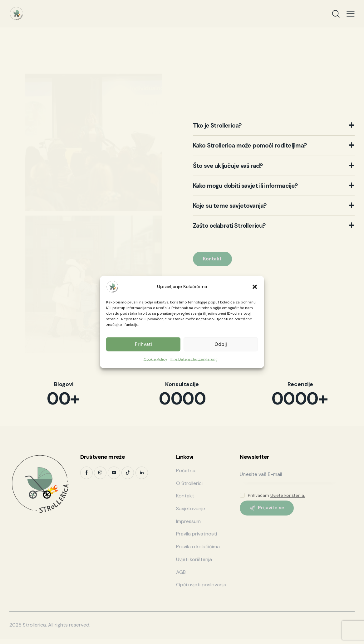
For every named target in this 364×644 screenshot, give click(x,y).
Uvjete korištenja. (288, 495)
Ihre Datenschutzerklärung (194, 359)
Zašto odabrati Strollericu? (236, 229)
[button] (255, 287)
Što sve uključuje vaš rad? (234, 164)
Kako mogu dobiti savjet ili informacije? (256, 186)
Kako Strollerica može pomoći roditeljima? (262, 143)
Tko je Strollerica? (222, 122)
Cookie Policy (155, 359)
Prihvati (143, 344)
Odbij (221, 344)
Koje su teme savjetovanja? (237, 207)
